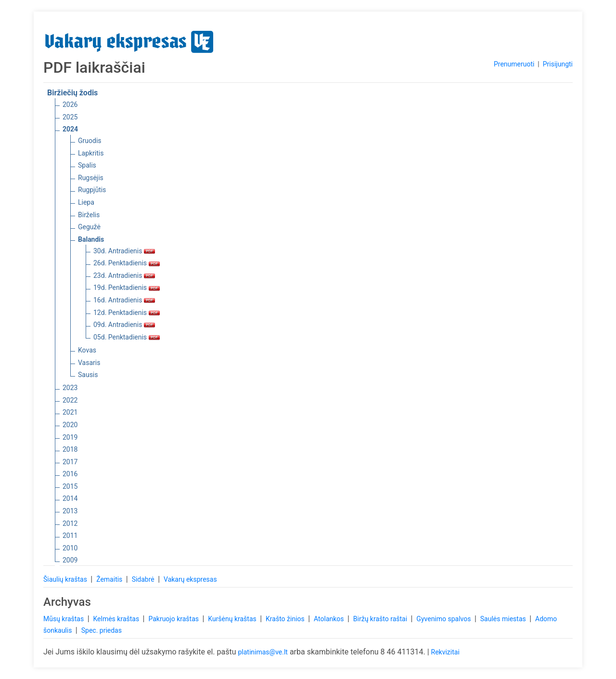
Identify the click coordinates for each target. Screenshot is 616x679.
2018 (70, 449)
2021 (70, 412)
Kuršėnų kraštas (233, 619)
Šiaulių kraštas (66, 579)
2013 (70, 511)
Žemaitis (110, 579)
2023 (70, 388)
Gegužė (89, 227)
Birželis (89, 215)
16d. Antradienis (124, 300)
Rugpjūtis (92, 190)
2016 (70, 474)
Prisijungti (558, 64)
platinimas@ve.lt (263, 652)
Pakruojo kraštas (174, 619)
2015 (70, 486)
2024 (70, 129)
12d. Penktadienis (127, 313)
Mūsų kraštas (64, 619)
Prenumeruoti (514, 64)
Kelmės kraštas (117, 619)
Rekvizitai (445, 652)
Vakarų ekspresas (190, 579)
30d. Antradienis (124, 251)
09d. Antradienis (124, 325)
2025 (70, 117)
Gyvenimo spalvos (444, 619)
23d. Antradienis (124, 275)
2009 (70, 560)
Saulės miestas (504, 619)
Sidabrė (144, 579)
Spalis (87, 165)
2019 (70, 437)
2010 (70, 548)
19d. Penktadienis (127, 287)
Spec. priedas (102, 630)
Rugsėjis (91, 178)
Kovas (87, 350)
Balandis (91, 239)
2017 (70, 462)
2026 (70, 104)
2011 (70, 535)
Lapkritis (91, 153)
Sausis (88, 375)
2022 (70, 400)
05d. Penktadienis (127, 337)
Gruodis (90, 141)
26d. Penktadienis (127, 263)
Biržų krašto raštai (381, 619)
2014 (70, 498)
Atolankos (330, 619)
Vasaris (89, 363)
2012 (70, 523)
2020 (70, 425)
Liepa (86, 202)
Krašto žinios (286, 619)
